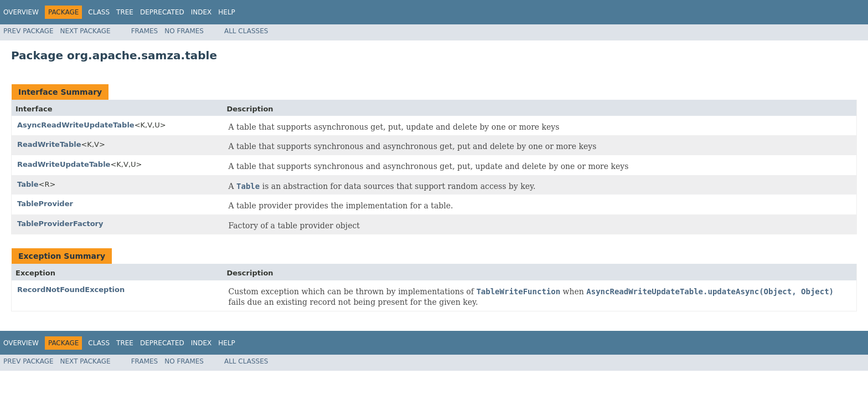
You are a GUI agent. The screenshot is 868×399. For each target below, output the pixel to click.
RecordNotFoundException (71, 290)
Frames (145, 31)
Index (201, 12)
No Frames (184, 31)
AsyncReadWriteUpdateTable (76, 125)
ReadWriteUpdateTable (64, 164)
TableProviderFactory (60, 224)
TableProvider (45, 204)
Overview (21, 12)
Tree (125, 12)
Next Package (86, 31)
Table (28, 184)
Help (227, 12)
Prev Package (29, 31)
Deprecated (162, 12)
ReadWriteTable (49, 144)
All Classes (246, 31)
